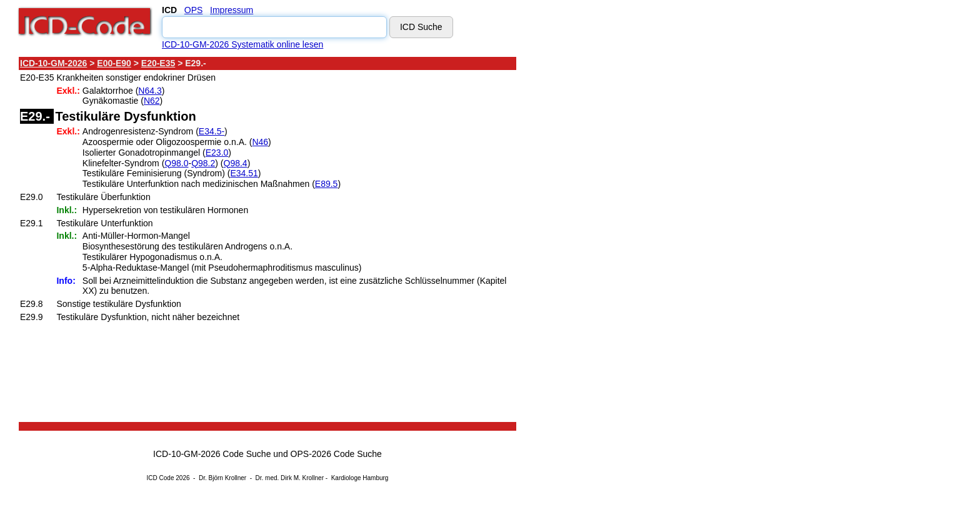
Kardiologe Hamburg (360, 478)
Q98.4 (236, 163)
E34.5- (212, 131)
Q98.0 (176, 163)
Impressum (232, 10)
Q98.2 (203, 163)
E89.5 (327, 184)
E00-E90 (114, 63)
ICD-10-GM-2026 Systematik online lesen (242, 44)
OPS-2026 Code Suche (336, 454)
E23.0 (217, 153)
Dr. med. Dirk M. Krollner (290, 478)
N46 (260, 142)
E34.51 (244, 173)
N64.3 (150, 91)
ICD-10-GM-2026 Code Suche (212, 454)
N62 (152, 101)
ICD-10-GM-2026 (53, 63)
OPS (194, 10)
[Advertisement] (628, 243)
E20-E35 (158, 63)
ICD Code (161, 478)
